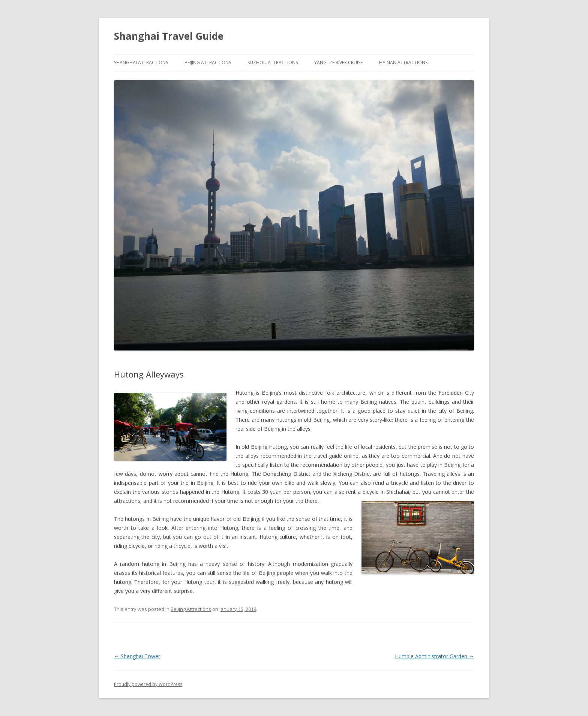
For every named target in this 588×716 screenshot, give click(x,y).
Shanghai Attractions (141, 62)
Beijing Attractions (208, 62)
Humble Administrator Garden (434, 656)
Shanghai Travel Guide (169, 36)
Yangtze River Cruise (338, 62)
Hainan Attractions (403, 62)
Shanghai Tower (137, 656)
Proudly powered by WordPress (148, 684)
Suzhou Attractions (273, 62)
